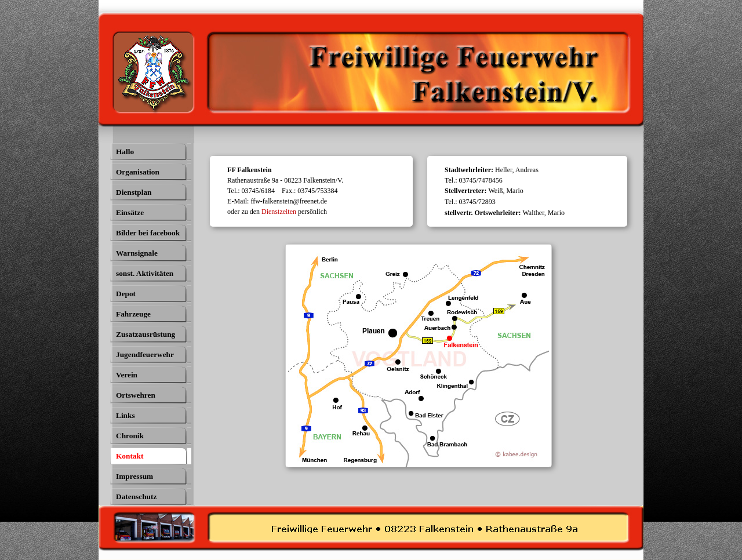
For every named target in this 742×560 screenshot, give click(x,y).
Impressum (134, 476)
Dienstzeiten (279, 212)
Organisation (138, 172)
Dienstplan (134, 192)
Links (126, 415)
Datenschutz (136, 497)
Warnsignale (137, 253)
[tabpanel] (316, 191)
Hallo (125, 152)
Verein (127, 375)
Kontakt (130, 456)
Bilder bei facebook (148, 233)
